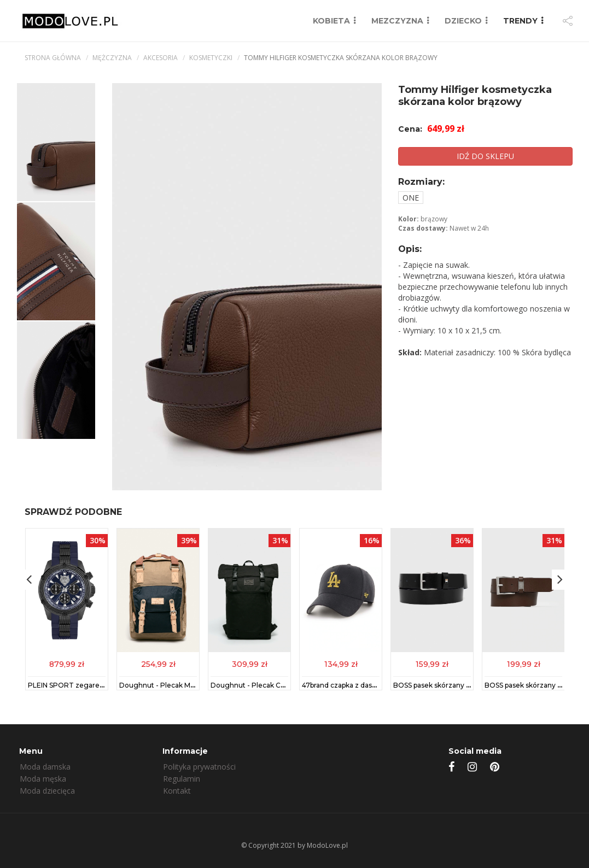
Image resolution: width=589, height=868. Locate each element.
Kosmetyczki (211, 58)
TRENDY (520, 21)
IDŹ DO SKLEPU (485, 156)
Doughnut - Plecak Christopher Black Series (284, 686)
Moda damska (45, 767)
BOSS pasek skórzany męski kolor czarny (461, 686)
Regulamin (182, 779)
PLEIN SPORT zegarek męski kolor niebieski (101, 686)
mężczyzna (112, 58)
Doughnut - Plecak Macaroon (168, 686)
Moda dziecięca (47, 791)
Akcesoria (161, 58)
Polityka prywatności (199, 767)
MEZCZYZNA (397, 21)
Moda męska (43, 779)
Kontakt (177, 791)
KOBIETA (331, 21)
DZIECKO (463, 21)
